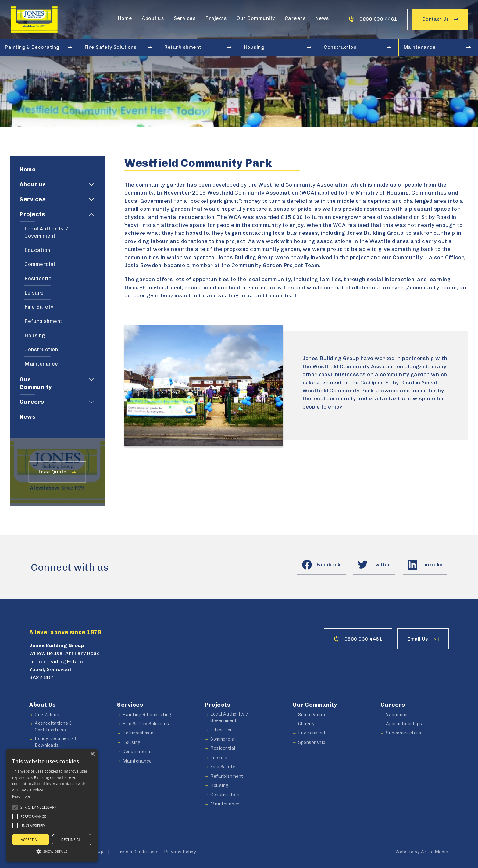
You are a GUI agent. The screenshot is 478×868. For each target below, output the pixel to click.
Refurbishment (198, 47)
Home (125, 18)
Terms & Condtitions (137, 852)
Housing (278, 47)
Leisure (34, 293)
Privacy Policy (180, 852)
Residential (39, 278)
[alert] (52, 805)
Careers (295, 18)
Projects (216, 18)
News (322, 18)
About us (153, 18)
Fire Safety (39, 307)
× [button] (92, 754)
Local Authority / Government (46, 232)
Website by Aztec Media (422, 852)
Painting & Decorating (39, 47)
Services (185, 18)
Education (37, 250)
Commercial (40, 264)
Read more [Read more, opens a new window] (21, 796)
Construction (357, 47)
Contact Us (440, 19)
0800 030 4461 (373, 19)
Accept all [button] (31, 839)
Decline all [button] (72, 839)
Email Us (423, 639)
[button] (15, 807)
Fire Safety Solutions (118, 47)
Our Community (256, 18)
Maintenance (437, 47)
